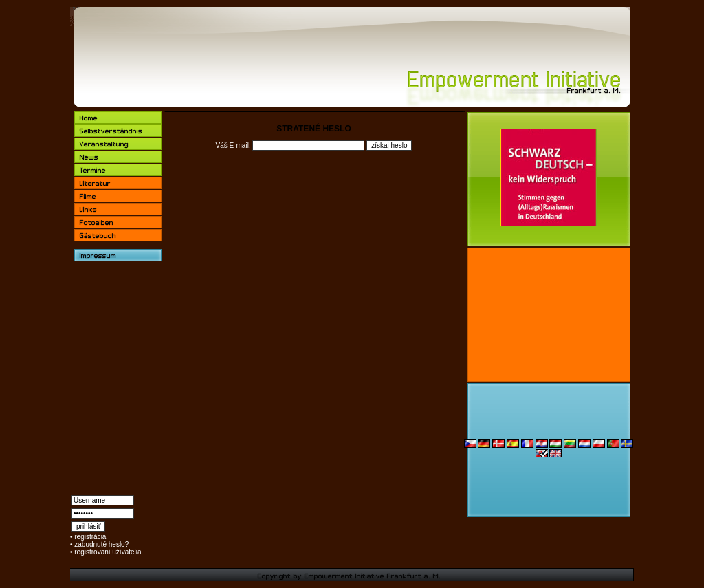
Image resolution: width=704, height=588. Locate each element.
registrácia (90, 537)
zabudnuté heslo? (101, 544)
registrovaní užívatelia (108, 552)
